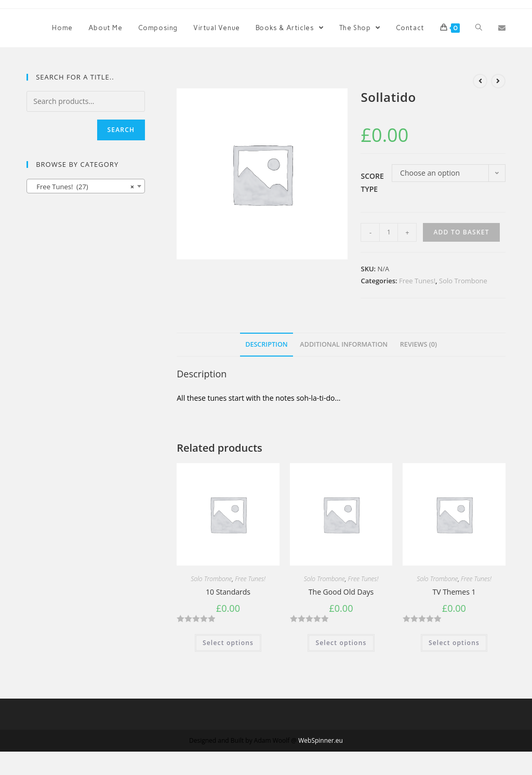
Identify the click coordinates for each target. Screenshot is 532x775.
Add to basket (461, 232)
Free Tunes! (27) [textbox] (83, 187)
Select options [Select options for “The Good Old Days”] (341, 643)
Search (121, 130)
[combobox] (86, 186)
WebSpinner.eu (321, 740)
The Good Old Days (341, 592)
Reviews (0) (418, 344)
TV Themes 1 (454, 592)
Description (267, 344)
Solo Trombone (463, 281)
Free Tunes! (417, 281)
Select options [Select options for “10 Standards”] (228, 643)
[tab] (267, 345)
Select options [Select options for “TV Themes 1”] (454, 643)
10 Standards (228, 592)
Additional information (344, 344)
